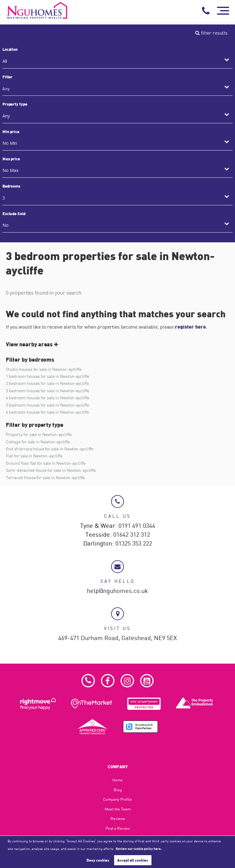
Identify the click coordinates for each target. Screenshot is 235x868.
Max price (11, 159)
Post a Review (118, 828)
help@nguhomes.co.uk (117, 591)
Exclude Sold (14, 214)
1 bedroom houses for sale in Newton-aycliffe (47, 376)
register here (190, 327)
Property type (15, 104)
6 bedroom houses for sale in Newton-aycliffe (47, 412)
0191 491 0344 (137, 526)
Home (117, 780)
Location (10, 49)
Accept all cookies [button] (133, 860)
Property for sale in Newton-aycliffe (39, 434)
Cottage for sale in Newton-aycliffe (38, 442)
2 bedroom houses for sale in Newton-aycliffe (47, 383)
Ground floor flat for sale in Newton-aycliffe (46, 463)
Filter (8, 77)
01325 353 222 (134, 544)
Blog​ (118, 790)
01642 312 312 (132, 535)
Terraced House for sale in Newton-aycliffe (45, 477)
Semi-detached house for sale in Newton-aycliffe (51, 470)
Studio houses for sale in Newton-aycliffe (44, 369)
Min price (11, 132)
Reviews (118, 818)
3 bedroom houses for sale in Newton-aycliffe (47, 391)
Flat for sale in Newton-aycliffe (34, 456)
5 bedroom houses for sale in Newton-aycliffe (47, 405)
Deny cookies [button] (98, 860)
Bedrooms (12, 186)
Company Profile (117, 799)
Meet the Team (118, 809)
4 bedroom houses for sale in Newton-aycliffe (47, 398)
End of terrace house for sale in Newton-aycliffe (50, 449)
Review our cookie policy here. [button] (139, 848)
